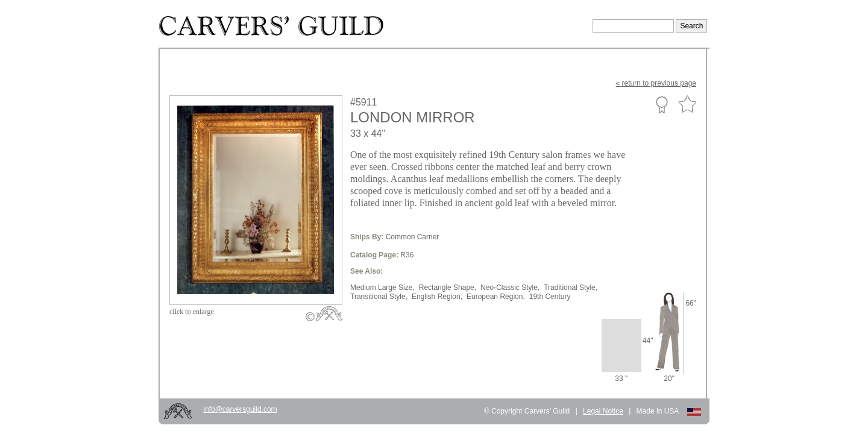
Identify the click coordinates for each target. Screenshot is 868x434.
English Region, (437, 297)
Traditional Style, (571, 288)
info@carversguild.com (240, 409)
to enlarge (192, 312)
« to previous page (656, 83)
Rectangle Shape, (448, 288)
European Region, (496, 297)
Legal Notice (603, 411)
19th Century (550, 297)
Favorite (687, 105)
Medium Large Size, (382, 288)
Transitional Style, (379, 297)
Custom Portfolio (662, 104)
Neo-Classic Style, (510, 288)
